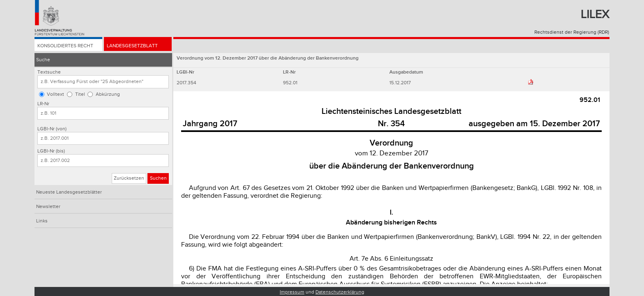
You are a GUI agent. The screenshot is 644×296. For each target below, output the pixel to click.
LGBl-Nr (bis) (51, 151)
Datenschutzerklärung (340, 292)
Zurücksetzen (129, 178)
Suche (43, 60)
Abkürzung (108, 94)
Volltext (55, 94)
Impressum (292, 292)
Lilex (595, 15)
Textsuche (49, 72)
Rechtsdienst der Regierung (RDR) (572, 32)
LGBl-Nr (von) (52, 129)
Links (42, 221)
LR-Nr (43, 104)
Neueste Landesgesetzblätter (69, 192)
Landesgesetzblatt (132, 46)
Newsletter (48, 207)
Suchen (158, 178)
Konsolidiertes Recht (65, 46)
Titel (80, 94)
